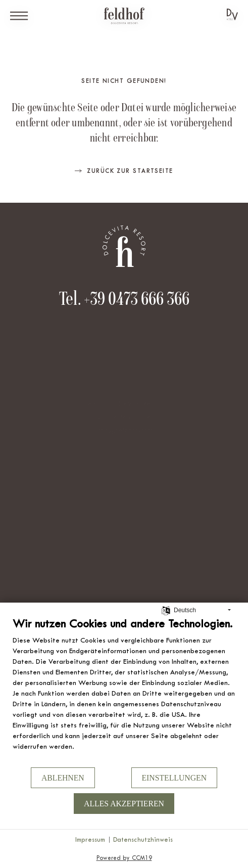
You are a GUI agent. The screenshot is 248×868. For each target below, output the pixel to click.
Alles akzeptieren (124, 804)
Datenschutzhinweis (143, 839)
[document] (124, 691)
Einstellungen (175, 778)
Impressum (90, 839)
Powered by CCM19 (124, 858)
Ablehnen (63, 778)
